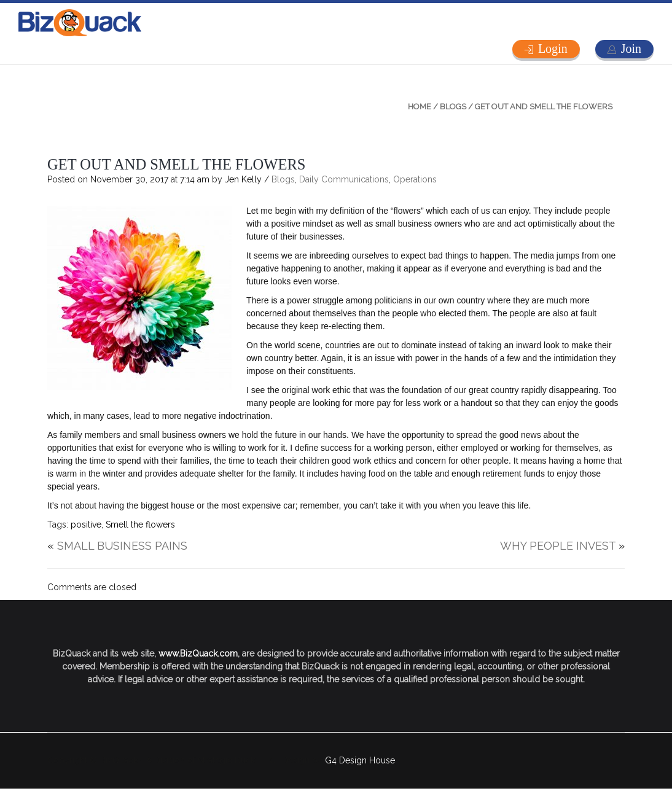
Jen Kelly (243, 179)
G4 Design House (360, 760)
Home (420, 107)
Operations (415, 179)
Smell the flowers (140, 524)
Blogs (453, 107)
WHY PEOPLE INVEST (558, 546)
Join (631, 49)
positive (86, 524)
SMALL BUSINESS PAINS (122, 546)
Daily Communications (344, 179)
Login (553, 49)
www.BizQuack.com (198, 653)
